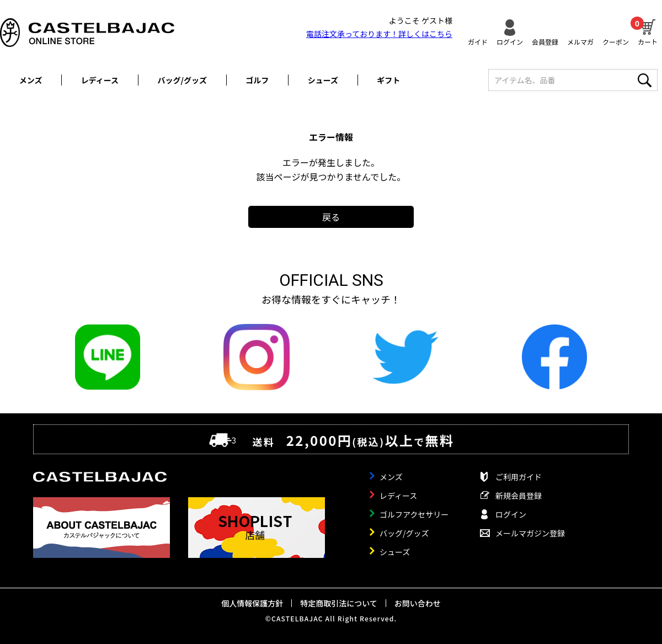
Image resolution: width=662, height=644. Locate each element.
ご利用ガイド (519, 477)
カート (648, 31)
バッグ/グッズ (182, 80)
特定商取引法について (339, 603)
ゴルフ (257, 80)
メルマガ (580, 41)
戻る (331, 217)
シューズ (323, 80)
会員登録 (545, 41)
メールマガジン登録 (530, 533)
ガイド (478, 41)
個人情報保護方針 (252, 603)
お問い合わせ (418, 603)
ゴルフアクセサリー (414, 514)
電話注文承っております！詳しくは (379, 34)
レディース (100, 80)
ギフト (388, 80)
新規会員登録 (519, 496)
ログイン (510, 41)
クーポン (616, 41)
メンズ (31, 80)
